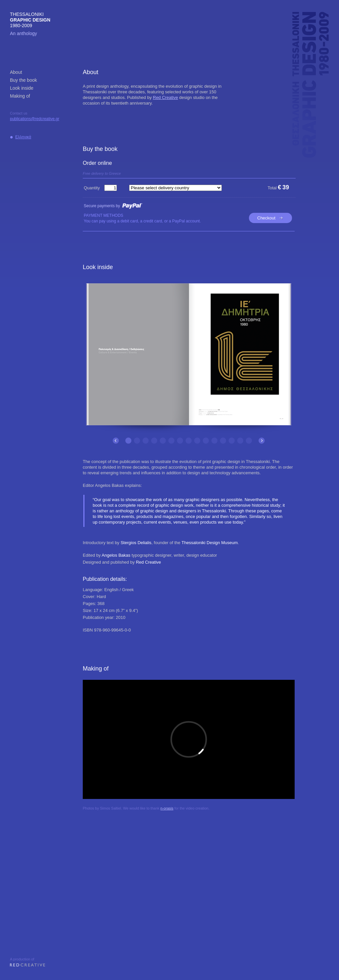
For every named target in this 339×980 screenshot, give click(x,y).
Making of (20, 96)
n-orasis (167, 808)
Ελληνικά (23, 137)
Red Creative (166, 97)
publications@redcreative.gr (35, 119)
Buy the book (24, 80)
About (16, 72)
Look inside (22, 88)
